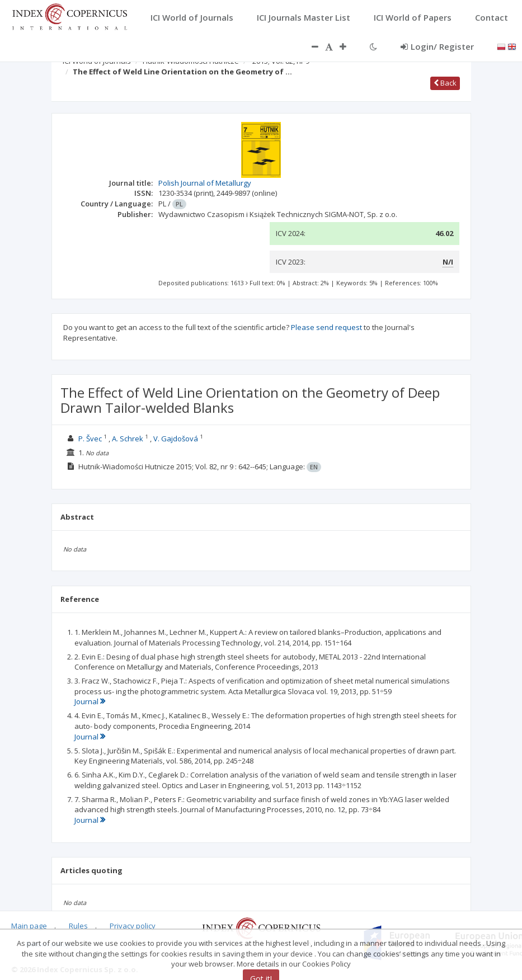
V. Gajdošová (176, 439)
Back (445, 83)
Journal (90, 701)
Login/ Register (437, 46)
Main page (29, 926)
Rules (78, 926)
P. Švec (90, 439)
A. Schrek (128, 439)
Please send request (326, 327)
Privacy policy (133, 926)
